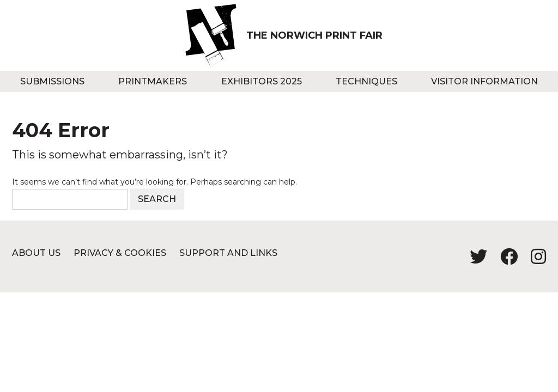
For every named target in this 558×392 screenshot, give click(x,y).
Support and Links (228, 253)
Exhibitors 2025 (262, 81)
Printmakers (153, 81)
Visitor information (484, 81)
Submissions (52, 81)
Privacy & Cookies (120, 253)
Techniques (366, 81)
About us (36, 253)
